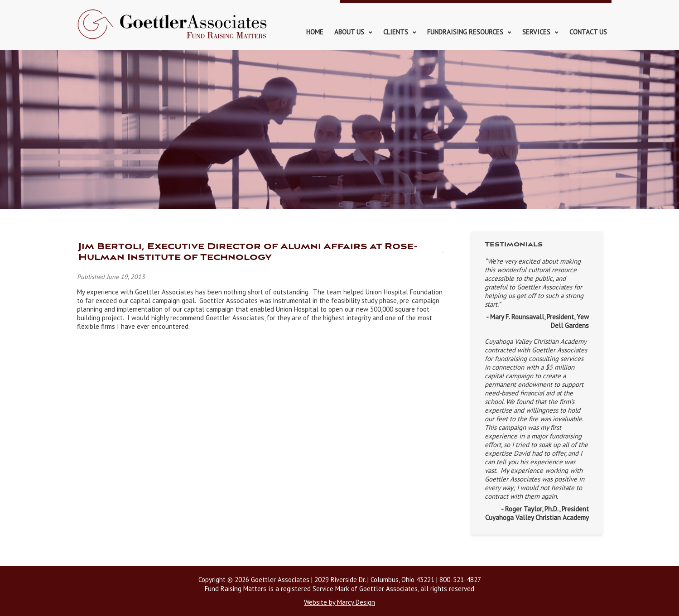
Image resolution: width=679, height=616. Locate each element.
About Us (349, 32)
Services (536, 32)
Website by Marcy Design (339, 602)
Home (315, 32)
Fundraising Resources (465, 32)
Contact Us (588, 32)
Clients (396, 32)
